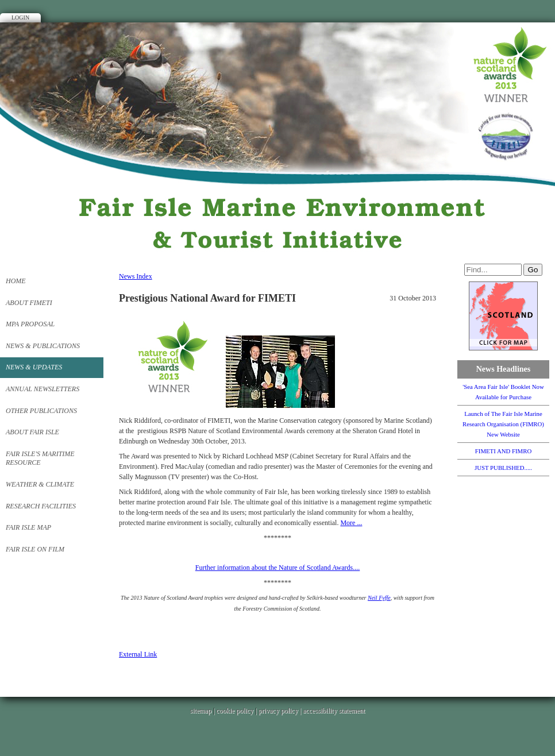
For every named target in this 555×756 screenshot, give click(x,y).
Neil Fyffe (379, 598)
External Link (138, 654)
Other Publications (41, 411)
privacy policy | (281, 711)
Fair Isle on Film (35, 549)
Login (20, 18)
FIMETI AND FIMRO (503, 451)
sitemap (201, 711)
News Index (136, 276)
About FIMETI (29, 303)
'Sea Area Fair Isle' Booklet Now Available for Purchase (503, 392)
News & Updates (34, 367)
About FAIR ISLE (32, 432)
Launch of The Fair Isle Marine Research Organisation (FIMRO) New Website (503, 424)
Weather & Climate (40, 484)
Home (16, 281)
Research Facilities (41, 506)
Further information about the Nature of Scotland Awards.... (278, 568)
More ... (351, 523)
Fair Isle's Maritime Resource (40, 458)
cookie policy (235, 711)
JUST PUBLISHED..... (503, 468)
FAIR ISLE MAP (28, 527)
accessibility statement (334, 711)
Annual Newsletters (43, 389)
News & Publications (43, 346)
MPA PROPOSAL (30, 324)
